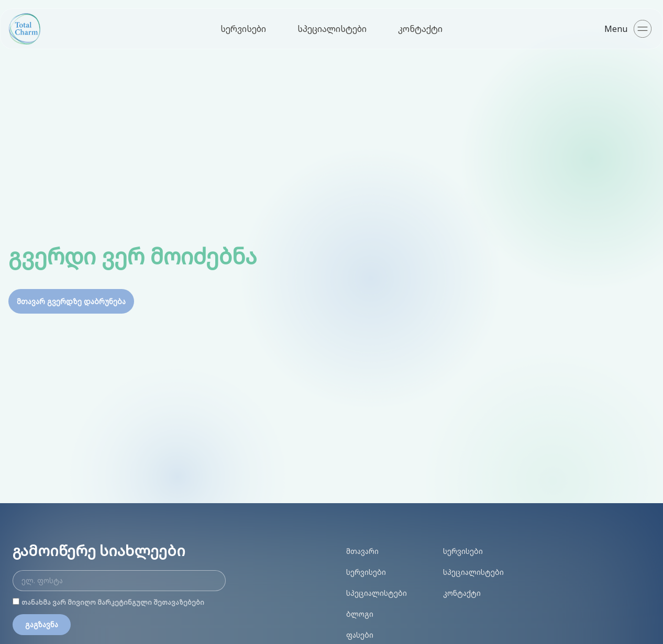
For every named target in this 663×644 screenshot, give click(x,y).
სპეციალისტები (332, 29)
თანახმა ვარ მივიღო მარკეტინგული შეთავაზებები (113, 602)
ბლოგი (360, 614)
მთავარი (362, 551)
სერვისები (243, 29)
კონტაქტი (420, 29)
